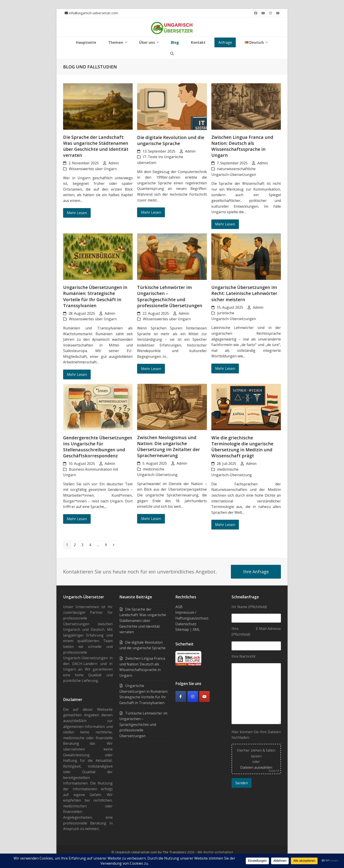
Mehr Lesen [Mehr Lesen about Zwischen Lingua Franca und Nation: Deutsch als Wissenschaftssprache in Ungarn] (225, 224)
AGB (179, 607)
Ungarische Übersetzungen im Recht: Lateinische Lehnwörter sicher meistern (244, 293)
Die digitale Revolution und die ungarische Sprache (171, 140)
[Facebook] (181, 697)
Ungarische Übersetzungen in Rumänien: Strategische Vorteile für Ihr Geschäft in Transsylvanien (95, 296)
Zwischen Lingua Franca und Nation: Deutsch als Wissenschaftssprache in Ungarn (242, 146)
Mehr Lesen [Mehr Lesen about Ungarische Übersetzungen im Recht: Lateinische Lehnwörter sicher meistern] (225, 368)
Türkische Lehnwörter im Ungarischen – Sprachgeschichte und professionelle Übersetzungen (170, 296)
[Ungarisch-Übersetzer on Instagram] (193, 697)
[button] (172, 54)
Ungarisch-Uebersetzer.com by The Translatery (151, 852)
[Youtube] (204, 697)
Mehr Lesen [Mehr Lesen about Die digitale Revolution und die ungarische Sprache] (151, 212)
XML (196, 629)
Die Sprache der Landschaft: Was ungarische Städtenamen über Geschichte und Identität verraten (96, 146)
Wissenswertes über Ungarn (93, 169)
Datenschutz (186, 624)
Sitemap (182, 629)
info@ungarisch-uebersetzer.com (93, 13)
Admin (114, 163)
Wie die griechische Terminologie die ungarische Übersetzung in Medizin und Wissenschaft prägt (242, 447)
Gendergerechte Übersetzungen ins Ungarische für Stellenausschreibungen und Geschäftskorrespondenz (98, 447)
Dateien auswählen (256, 767)
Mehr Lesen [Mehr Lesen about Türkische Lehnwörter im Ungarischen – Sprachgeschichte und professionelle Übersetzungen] (151, 369)
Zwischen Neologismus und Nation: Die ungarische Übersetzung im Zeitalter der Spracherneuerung (169, 446)
